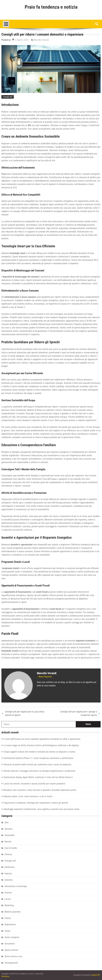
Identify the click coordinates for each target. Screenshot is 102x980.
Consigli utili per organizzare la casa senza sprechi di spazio (25, 713)
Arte (6, 822)
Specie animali (11, 950)
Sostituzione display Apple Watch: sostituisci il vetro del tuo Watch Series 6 (38, 777)
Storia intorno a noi (13, 956)
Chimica (8, 854)
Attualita (9, 829)
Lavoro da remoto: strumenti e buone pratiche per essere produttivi (34, 784)
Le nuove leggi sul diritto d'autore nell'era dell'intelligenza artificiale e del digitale (41, 745)
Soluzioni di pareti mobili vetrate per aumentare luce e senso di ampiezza (37, 765)
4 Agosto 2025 (22, 40)
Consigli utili (8, 97)
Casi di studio (11, 848)
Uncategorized (11, 963)
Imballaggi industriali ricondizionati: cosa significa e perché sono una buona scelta (41, 809)
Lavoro (8, 899)
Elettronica (10, 867)
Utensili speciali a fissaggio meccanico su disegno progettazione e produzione (39, 771)
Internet (8, 893)
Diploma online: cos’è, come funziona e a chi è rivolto (28, 796)
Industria (9, 880)
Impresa (8, 873)
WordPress (5, 976)
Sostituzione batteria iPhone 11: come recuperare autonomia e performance (38, 758)
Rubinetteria (10, 925)
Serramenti (10, 944)
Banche (8, 842)
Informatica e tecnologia (16, 886)
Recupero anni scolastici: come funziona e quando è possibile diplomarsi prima (40, 790)
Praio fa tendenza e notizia (51, 7)
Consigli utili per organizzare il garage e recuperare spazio (79, 713)
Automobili (10, 835)
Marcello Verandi (41, 40)
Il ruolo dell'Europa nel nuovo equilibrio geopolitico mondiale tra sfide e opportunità (42, 739)
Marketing (9, 905)
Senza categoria (12, 937)
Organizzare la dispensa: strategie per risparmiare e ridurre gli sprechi (36, 803)
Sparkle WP (96, 975)
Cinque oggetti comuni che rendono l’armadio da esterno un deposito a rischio (39, 752)
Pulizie (8, 918)
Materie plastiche (13, 912)
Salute (7, 931)
